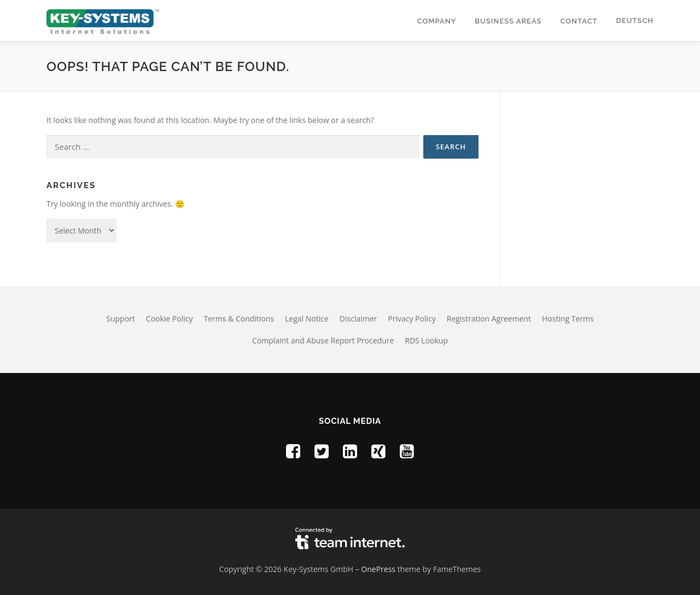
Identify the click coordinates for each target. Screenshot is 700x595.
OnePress (378, 569)
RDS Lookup (426, 340)
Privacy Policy (412, 319)
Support (121, 319)
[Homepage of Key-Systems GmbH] (103, 21)
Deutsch (635, 21)
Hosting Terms (568, 319)
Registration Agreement (489, 319)
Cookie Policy (170, 319)
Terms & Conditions (239, 319)
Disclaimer (358, 319)
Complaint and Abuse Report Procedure (323, 340)
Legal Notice (307, 319)
